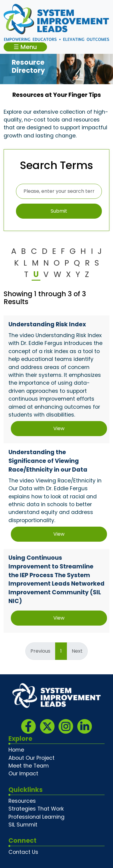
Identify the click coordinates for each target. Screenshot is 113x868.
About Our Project (31, 758)
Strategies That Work (36, 809)
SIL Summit (23, 825)
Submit (59, 211)
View (59, 428)
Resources (22, 801)
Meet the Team (29, 766)
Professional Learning (36, 817)
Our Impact (23, 774)
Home (16, 750)
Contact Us (23, 852)
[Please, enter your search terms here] (59, 191)
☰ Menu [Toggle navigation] (25, 47)
